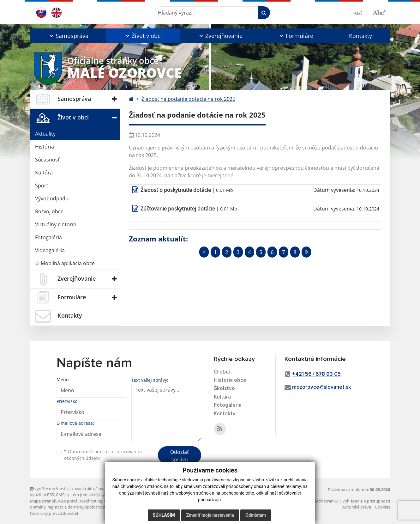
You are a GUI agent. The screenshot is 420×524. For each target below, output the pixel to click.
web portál (68, 501)
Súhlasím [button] (164, 515)
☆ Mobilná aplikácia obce (65, 263)
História (45, 147)
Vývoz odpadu (52, 198)
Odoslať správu (180, 456)
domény (38, 507)
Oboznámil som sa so (103, 455)
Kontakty (360, 36)
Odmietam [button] (256, 515)
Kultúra (44, 173)
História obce (230, 380)
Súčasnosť (47, 160)
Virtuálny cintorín (56, 224)
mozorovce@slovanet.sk (322, 387)
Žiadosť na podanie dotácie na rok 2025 (188, 99)
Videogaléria (50, 250)
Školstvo (224, 389)
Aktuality (45, 134)
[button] (68, 36)
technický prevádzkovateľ (54, 513)
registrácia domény (65, 507)
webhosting (91, 501)
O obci (222, 372)
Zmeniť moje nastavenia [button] (210, 515)
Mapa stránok (43, 501)
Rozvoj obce (49, 211)
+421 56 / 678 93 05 (316, 374)
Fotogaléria (48, 237)
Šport (42, 186)
